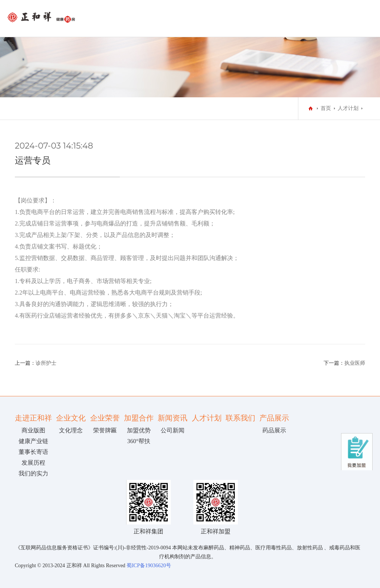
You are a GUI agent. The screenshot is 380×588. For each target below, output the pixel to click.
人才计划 (348, 108)
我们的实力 (33, 473)
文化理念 (71, 430)
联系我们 (240, 418)
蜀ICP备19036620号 (148, 566)
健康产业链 (33, 441)
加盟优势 (139, 430)
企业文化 (71, 418)
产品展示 (274, 418)
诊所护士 (46, 363)
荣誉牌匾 (105, 430)
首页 (326, 108)
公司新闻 (173, 430)
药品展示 (274, 430)
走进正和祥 (33, 418)
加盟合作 (139, 418)
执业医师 (355, 363)
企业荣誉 (105, 418)
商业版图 (33, 430)
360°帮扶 (139, 441)
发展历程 (33, 463)
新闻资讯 (173, 418)
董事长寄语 (33, 452)
